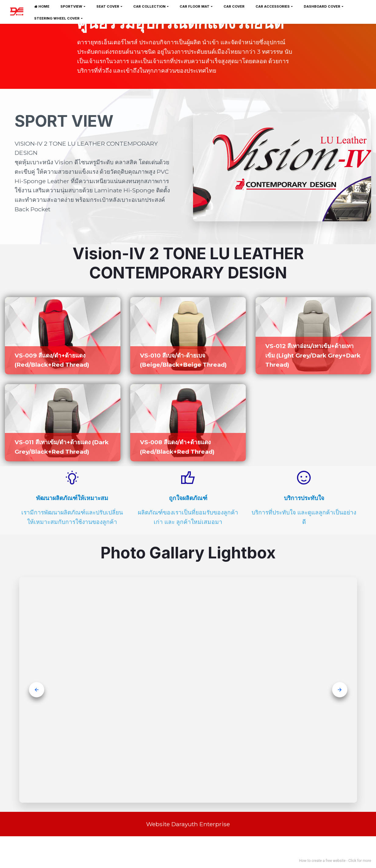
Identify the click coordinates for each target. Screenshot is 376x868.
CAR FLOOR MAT (195, 6)
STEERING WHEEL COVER (57, 18)
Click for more (360, 861)
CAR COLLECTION (149, 6)
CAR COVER (234, 6)
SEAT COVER (108, 6)
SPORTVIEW (71, 6)
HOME (42, 6)
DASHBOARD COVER (322, 6)
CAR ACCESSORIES (273, 6)
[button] (37, 690)
